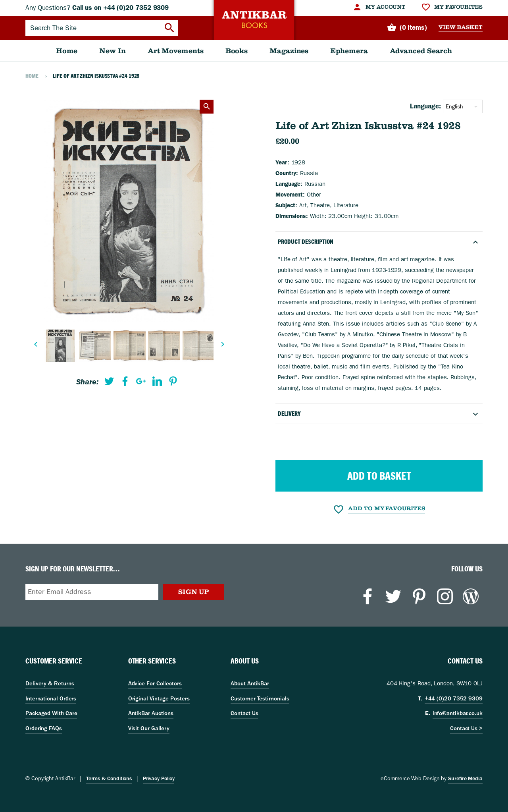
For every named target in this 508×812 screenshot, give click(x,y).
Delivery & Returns (50, 683)
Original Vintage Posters (159, 698)
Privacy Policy (159, 778)
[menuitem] (379, 7)
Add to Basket (379, 476)
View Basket (461, 27)
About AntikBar (250, 683)
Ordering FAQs (44, 728)
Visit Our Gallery (149, 728)
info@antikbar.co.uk (458, 713)
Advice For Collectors (155, 683)
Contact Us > (466, 728)
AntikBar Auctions (151, 713)
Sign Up (193, 592)
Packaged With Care (51, 713)
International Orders (51, 698)
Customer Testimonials (260, 698)
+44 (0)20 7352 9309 (454, 698)
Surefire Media (465, 778)
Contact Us (244, 713)
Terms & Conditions (109, 778)
